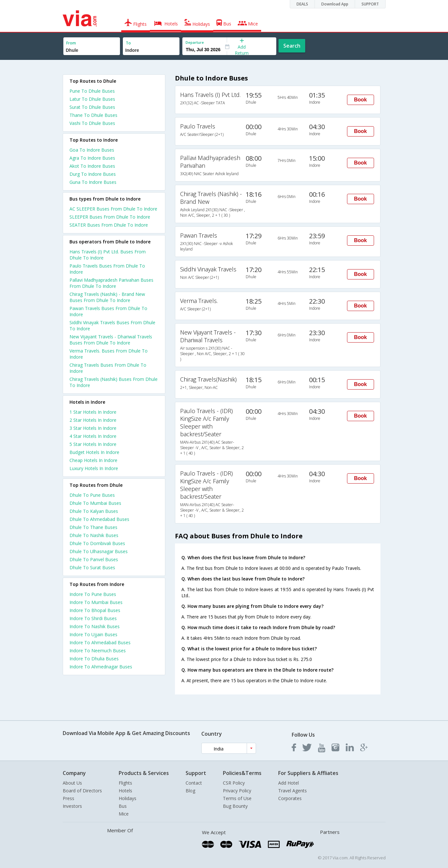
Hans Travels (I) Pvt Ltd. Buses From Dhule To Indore (108, 255)
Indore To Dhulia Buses (94, 659)
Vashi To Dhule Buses (92, 123)
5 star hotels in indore (93, 444)
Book (361, 100)
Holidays (128, 798)
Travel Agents (293, 791)
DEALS (302, 4)
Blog (190, 791)
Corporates (290, 798)
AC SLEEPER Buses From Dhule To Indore (113, 209)
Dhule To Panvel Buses (94, 559)
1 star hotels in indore (93, 412)
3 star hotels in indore (93, 428)
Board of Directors (82, 791)
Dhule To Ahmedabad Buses (99, 519)
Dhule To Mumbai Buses (95, 503)
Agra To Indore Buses (92, 158)
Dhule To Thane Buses (93, 527)
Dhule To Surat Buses (92, 567)
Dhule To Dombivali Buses (97, 543)
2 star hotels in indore (93, 420)
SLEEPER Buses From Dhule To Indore (110, 217)
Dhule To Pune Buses (92, 495)
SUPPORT (370, 4)
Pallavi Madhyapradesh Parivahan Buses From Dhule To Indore (111, 283)
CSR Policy (234, 783)
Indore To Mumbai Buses (96, 602)
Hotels (125, 791)
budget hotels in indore (94, 452)
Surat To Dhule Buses (92, 107)
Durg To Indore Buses (93, 174)
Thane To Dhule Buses (93, 115)
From (71, 43)
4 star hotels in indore (93, 436)
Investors (72, 806)
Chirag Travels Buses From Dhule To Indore (108, 368)
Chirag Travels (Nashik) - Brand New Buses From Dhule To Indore (107, 297)
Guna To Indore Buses (93, 182)
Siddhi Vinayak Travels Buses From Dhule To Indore (112, 325)
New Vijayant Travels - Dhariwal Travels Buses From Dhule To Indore (111, 340)
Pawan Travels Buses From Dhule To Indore (108, 311)
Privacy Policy (237, 791)
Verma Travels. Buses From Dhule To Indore (109, 354)
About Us (72, 783)
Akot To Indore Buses (92, 166)
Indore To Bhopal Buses (95, 610)
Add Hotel (288, 783)
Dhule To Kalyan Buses (94, 511)
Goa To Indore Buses (92, 150)
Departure (195, 42)
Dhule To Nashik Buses (94, 535)
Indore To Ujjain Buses (93, 634)
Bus (123, 806)
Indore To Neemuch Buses (98, 651)
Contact (194, 783)
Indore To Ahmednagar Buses (101, 667)
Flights (125, 783)
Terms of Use (237, 798)
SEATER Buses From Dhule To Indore (109, 225)
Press (69, 798)
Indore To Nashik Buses (95, 626)
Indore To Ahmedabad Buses (100, 642)
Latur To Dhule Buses (92, 99)
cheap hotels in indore (93, 460)
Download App (335, 4)
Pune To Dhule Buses (92, 91)
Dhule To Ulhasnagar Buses (99, 551)
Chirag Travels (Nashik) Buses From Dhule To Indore (114, 382)
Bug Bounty (235, 806)
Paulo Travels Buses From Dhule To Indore (107, 269)
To (128, 43)
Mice (124, 814)
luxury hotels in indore (94, 468)
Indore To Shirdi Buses (93, 618)
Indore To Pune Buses (93, 594)
